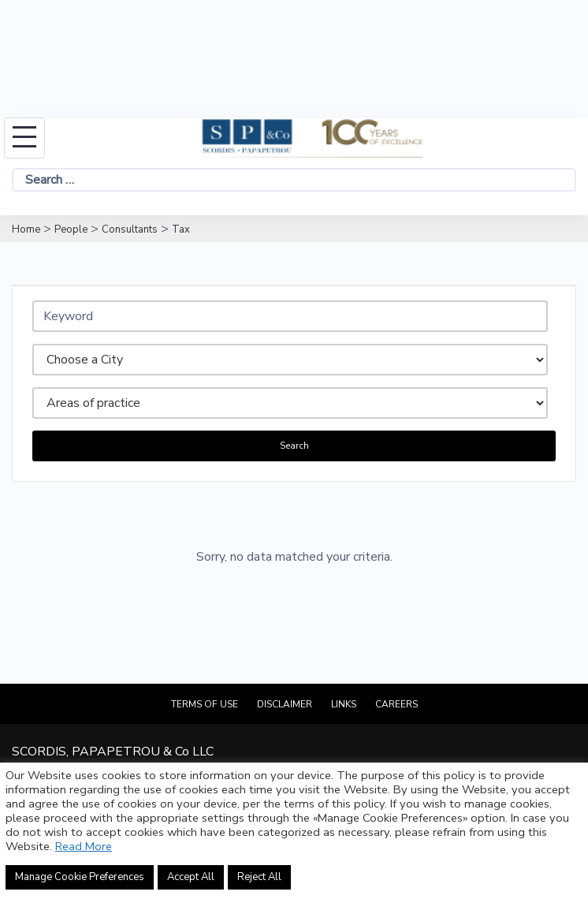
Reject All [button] (259, 877)
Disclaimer (285, 704)
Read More (84, 846)
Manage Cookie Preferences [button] (80, 877)
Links (344, 704)
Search (294, 446)
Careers (396, 704)
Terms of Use (205, 704)
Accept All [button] (191, 877)
